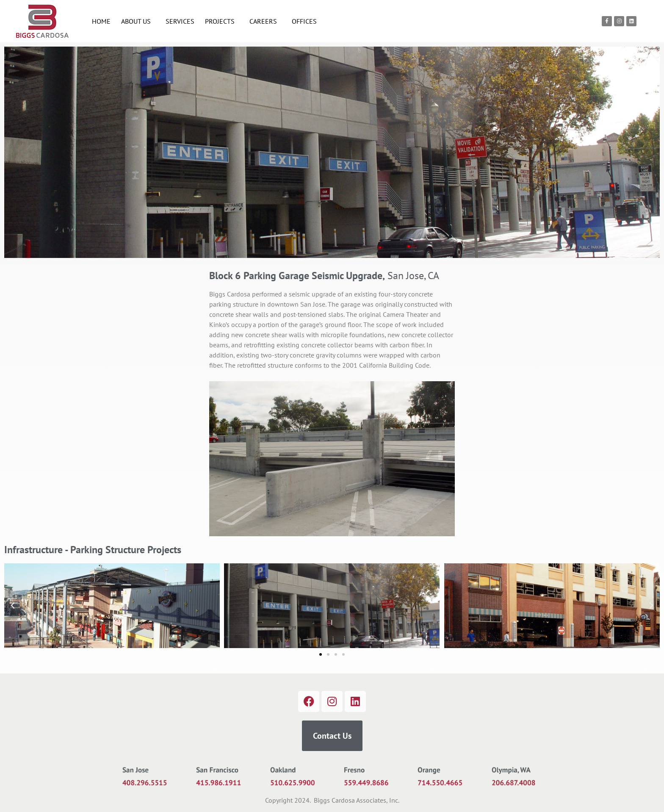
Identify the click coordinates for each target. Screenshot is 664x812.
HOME (101, 21)
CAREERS (265, 21)
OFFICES (304, 21)
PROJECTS (222, 21)
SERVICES (180, 21)
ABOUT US (138, 21)
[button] (13, 606)
